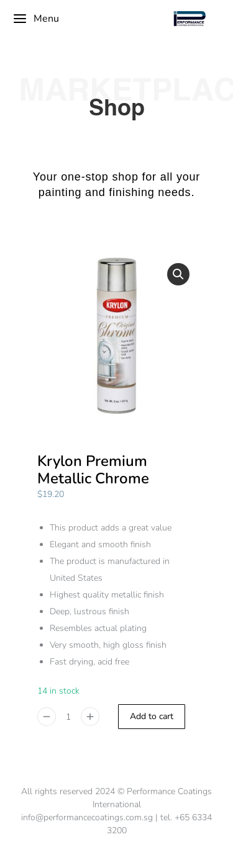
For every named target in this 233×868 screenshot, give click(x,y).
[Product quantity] (68, 717)
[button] (178, 274)
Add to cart (152, 716)
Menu (36, 19)
